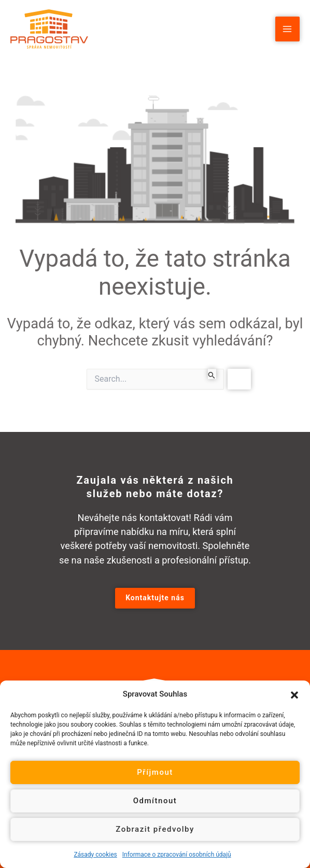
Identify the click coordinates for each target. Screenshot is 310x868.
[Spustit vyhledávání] (212, 374)
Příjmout (155, 772)
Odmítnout (155, 801)
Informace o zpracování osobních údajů (177, 855)
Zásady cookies (95, 855)
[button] (294, 694)
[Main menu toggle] (287, 29)
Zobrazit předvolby (155, 829)
